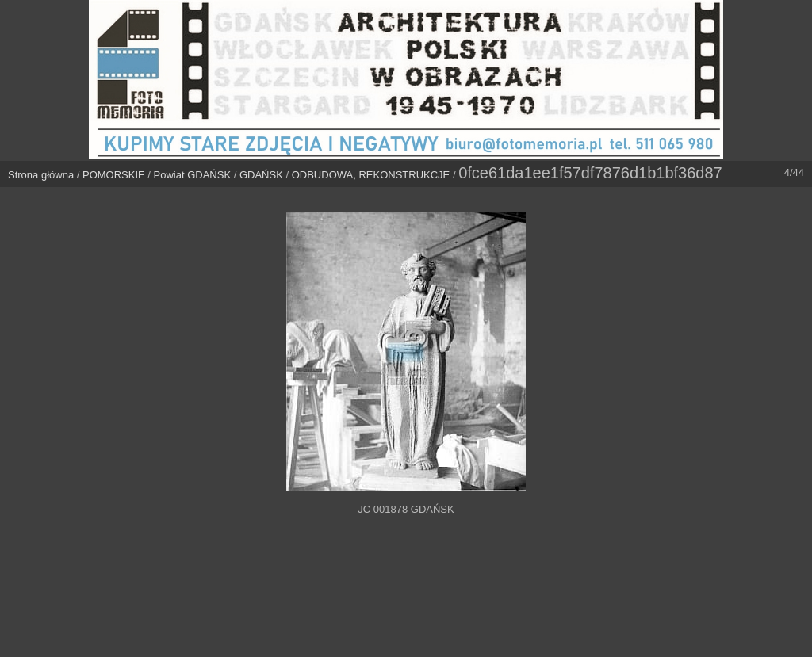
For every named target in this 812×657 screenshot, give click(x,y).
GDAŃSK (261, 175)
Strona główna (41, 175)
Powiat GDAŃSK (193, 175)
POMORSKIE (114, 175)
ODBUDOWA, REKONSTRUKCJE (371, 175)
